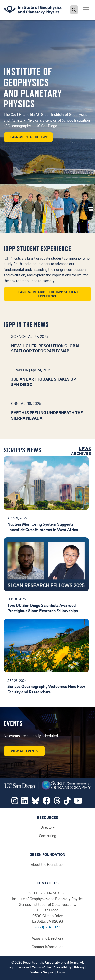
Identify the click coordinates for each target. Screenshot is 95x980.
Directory (48, 827)
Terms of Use (42, 967)
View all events (24, 751)
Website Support (42, 972)
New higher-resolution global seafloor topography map (46, 348)
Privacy (79, 967)
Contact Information (47, 947)
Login (61, 972)
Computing (47, 836)
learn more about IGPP (28, 137)
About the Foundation (48, 864)
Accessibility (63, 967)
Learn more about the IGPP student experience (47, 294)
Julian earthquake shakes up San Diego (43, 382)
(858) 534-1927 (48, 927)
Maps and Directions (48, 938)
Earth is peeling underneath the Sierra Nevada (47, 415)
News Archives (81, 451)
